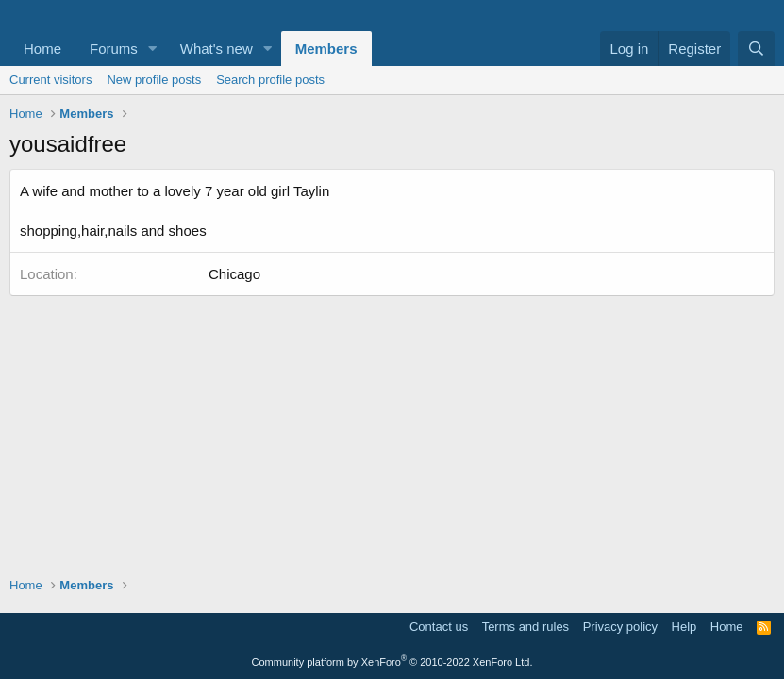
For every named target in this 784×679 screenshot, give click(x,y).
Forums (114, 49)
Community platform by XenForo (392, 662)
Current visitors (50, 80)
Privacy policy (620, 627)
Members (326, 49)
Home (42, 49)
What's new (217, 49)
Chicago (234, 274)
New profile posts (154, 80)
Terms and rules (525, 627)
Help (684, 627)
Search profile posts (270, 80)
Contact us (439, 627)
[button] (153, 49)
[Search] (756, 49)
